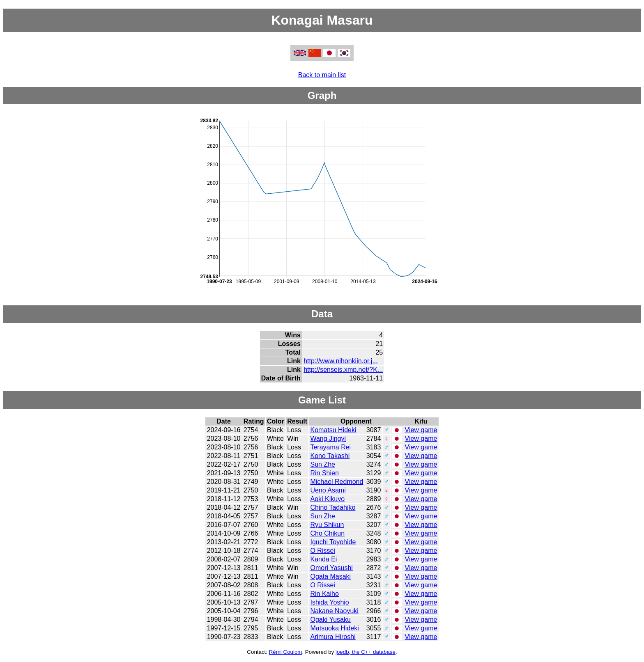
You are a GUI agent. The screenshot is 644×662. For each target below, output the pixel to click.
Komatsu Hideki (333, 430)
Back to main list (322, 75)
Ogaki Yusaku (330, 620)
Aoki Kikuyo (327, 499)
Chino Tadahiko (333, 507)
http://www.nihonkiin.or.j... (341, 361)
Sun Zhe (322, 464)
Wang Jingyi (328, 439)
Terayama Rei (330, 447)
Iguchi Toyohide (333, 542)
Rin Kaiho (324, 594)
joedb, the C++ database (366, 652)
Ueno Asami (328, 490)
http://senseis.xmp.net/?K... (343, 370)
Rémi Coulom (286, 652)
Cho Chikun (327, 533)
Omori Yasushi (331, 568)
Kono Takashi (330, 456)
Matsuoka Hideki (334, 628)
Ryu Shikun (327, 525)
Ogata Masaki (330, 576)
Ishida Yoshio (329, 602)
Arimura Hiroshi (333, 637)
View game (421, 430)
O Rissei (322, 551)
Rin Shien (324, 473)
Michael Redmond (337, 482)
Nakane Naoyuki (334, 611)
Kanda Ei (323, 559)
